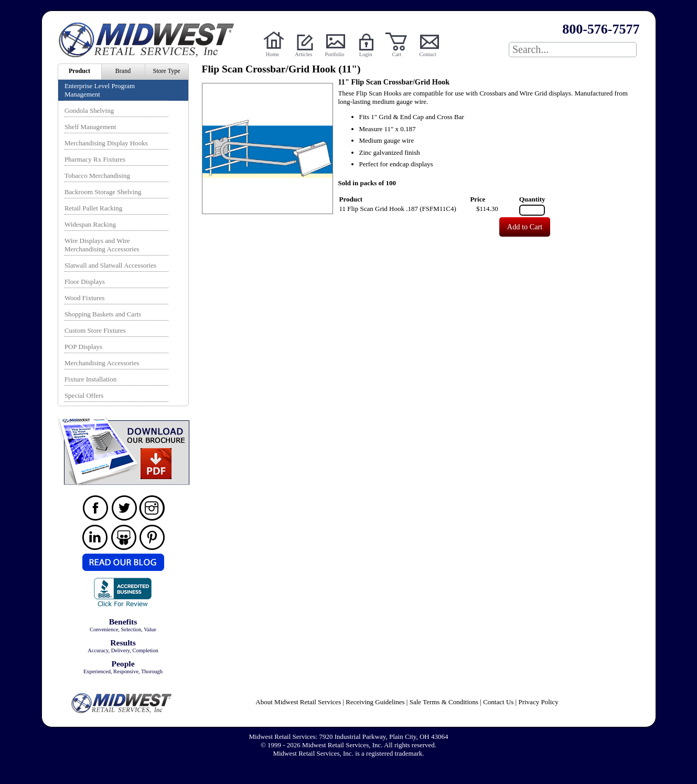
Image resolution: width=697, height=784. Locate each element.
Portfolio (335, 54)
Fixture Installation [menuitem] (90, 379)
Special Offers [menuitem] (84, 395)
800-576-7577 (601, 29)
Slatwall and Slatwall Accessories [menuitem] (110, 265)
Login (366, 54)
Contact (428, 54)
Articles (303, 54)
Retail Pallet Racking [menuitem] (93, 208)
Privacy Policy (538, 702)
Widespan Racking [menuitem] (90, 224)
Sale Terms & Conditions (444, 702)
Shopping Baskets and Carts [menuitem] (103, 314)
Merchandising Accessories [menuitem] (102, 363)
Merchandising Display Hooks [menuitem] (106, 143)
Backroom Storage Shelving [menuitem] (103, 192)
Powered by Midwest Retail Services (150, 40)
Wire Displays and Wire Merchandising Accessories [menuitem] (102, 245)
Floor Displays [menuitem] (85, 282)
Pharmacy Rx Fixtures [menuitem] (95, 159)
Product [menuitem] (79, 71)
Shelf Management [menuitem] (90, 127)
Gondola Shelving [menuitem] (89, 110)
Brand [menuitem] (123, 71)
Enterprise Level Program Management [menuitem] (100, 90)
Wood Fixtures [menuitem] (85, 298)
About (298, 702)
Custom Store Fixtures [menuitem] (95, 330)
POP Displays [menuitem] (83, 347)
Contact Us (498, 702)
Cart (397, 54)
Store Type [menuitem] (167, 71)
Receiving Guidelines (375, 702)
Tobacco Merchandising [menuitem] (97, 176)
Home (272, 54)
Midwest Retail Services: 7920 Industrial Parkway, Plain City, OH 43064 (349, 737)
